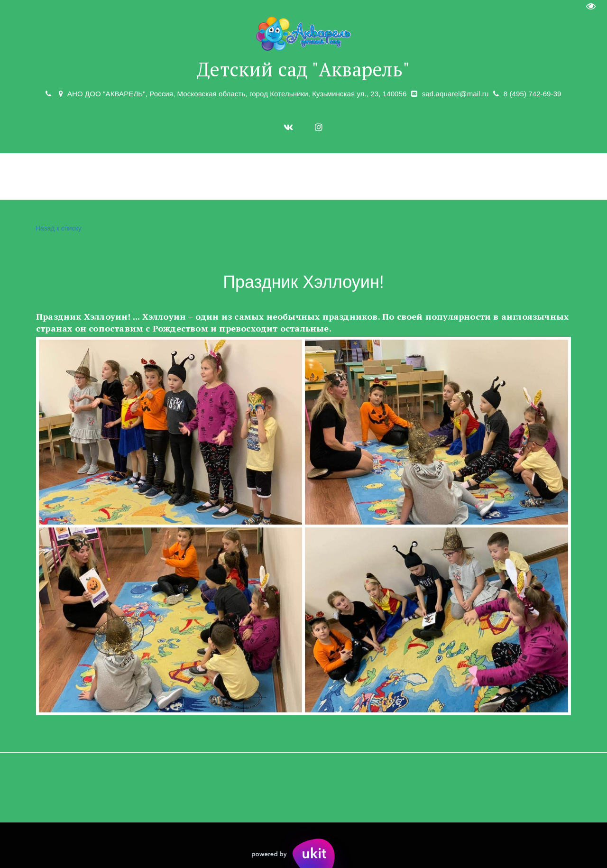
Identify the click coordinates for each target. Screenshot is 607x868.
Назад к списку (57, 228)
